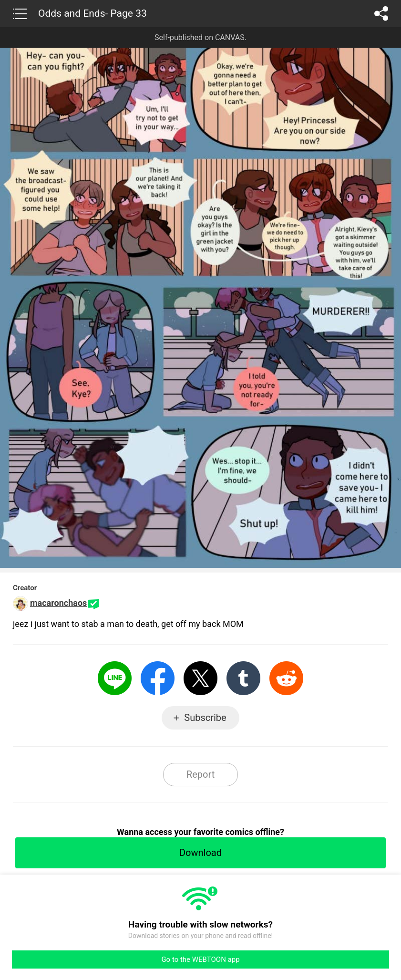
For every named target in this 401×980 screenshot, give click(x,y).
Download (200, 853)
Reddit (286, 678)
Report (200, 774)
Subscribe (205, 718)
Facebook (158, 678)
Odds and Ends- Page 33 (93, 13)
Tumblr (243, 678)
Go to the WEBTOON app (200, 959)
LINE (115, 678)
